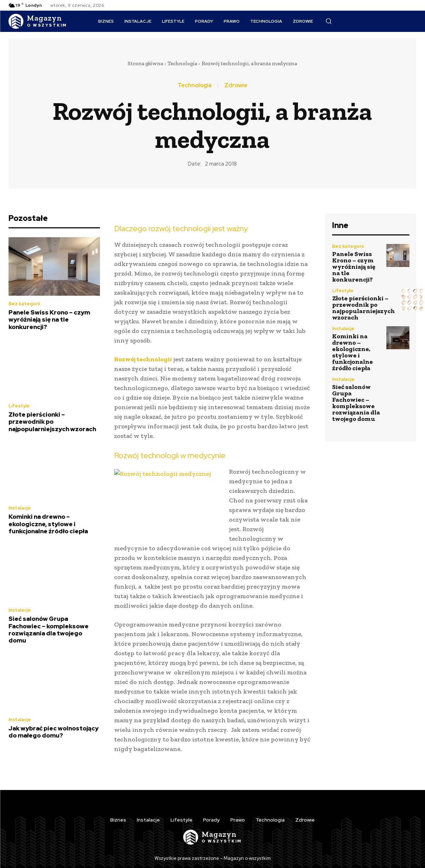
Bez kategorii (24, 304)
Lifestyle (19, 406)
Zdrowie (236, 85)
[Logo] (38, 21)
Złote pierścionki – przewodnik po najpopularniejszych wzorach (52, 422)
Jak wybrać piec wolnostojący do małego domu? (54, 732)
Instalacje (20, 508)
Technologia (182, 63)
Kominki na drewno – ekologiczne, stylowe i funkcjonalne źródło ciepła (48, 524)
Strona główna (145, 63)
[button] (329, 21)
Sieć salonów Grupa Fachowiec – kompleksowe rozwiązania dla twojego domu (49, 630)
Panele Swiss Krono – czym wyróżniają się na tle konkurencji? (49, 320)
